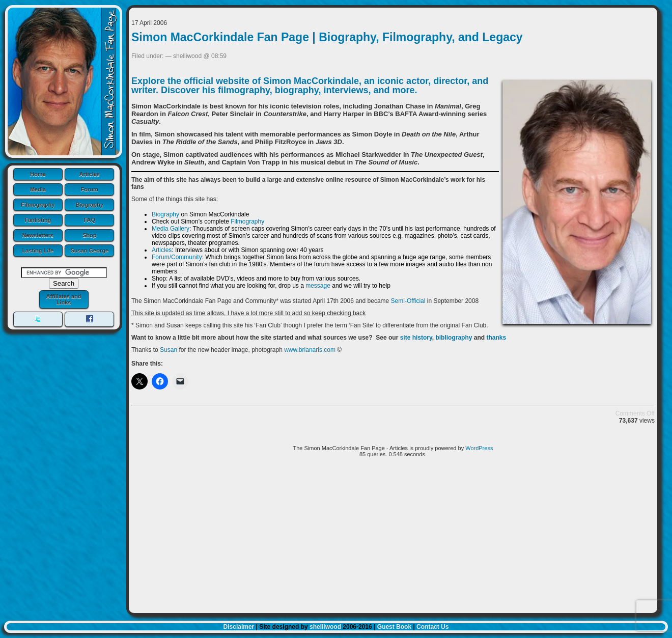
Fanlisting (38, 220)
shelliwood (325, 627)
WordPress (479, 448)
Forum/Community (177, 257)
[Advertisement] (393, 539)
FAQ (89, 220)
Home (38, 174)
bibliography (454, 338)
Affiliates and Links (63, 299)
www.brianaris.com (310, 350)
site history (416, 338)
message (318, 286)
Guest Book (394, 627)
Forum (90, 189)
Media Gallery (171, 229)
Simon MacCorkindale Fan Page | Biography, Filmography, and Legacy (327, 37)
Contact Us (432, 627)
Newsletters (38, 235)
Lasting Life (38, 251)
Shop (90, 235)
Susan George (89, 251)
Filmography (38, 205)
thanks (496, 338)
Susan (169, 350)
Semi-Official (408, 301)
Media (38, 189)
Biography (90, 205)
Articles (90, 174)
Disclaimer (239, 627)
